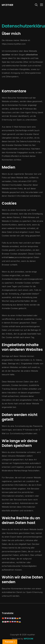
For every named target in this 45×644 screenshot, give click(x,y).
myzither (7, 5)
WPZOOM (28, 639)
